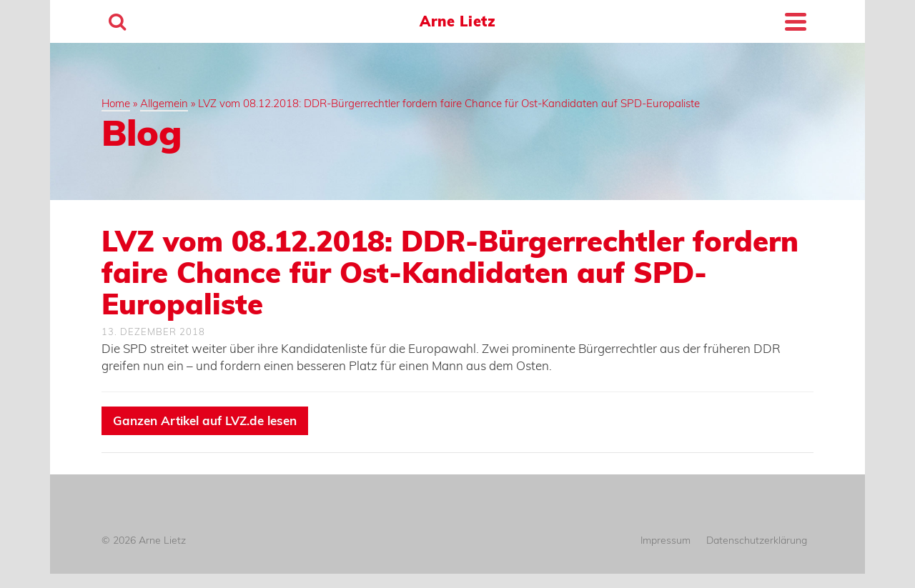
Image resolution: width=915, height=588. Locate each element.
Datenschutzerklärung (757, 540)
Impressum (666, 540)
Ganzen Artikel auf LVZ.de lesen (205, 420)
